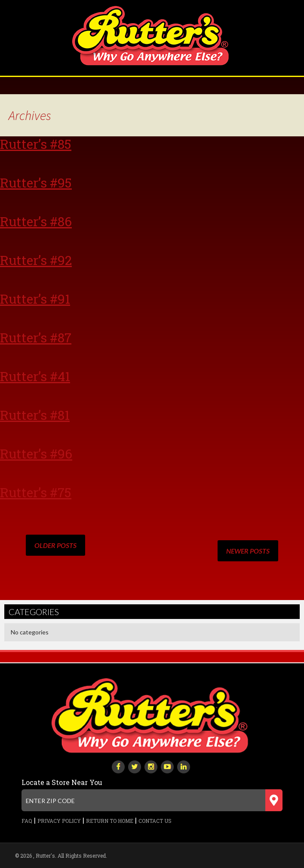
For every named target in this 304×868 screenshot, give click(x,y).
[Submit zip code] (274, 800)
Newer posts (248, 551)
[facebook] (118, 766)
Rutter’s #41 (35, 376)
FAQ (27, 821)
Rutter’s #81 (35, 415)
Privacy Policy (59, 821)
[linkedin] (184, 766)
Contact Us (155, 821)
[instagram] (151, 766)
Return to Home (110, 821)
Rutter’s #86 (36, 221)
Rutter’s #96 (36, 454)
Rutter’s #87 (36, 337)
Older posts (55, 545)
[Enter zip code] (152, 800)
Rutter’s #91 (35, 299)
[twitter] (135, 766)
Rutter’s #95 (36, 183)
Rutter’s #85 (36, 144)
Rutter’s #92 (36, 260)
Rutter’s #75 (36, 492)
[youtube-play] (167, 766)
